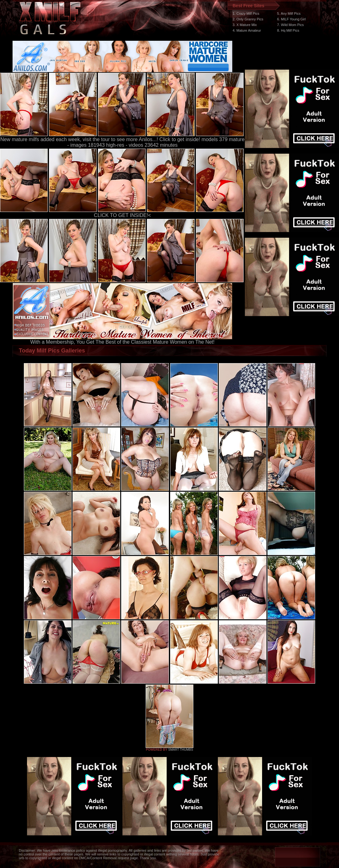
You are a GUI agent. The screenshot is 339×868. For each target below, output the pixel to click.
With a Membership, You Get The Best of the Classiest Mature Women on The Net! (122, 340)
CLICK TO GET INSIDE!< (122, 215)
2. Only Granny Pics (248, 19)
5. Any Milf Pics (289, 13)
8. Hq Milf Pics (288, 30)
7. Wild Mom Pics (291, 25)
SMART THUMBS (181, 750)
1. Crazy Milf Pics (246, 13)
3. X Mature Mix (245, 25)
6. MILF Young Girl (291, 19)
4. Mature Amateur (247, 30)
